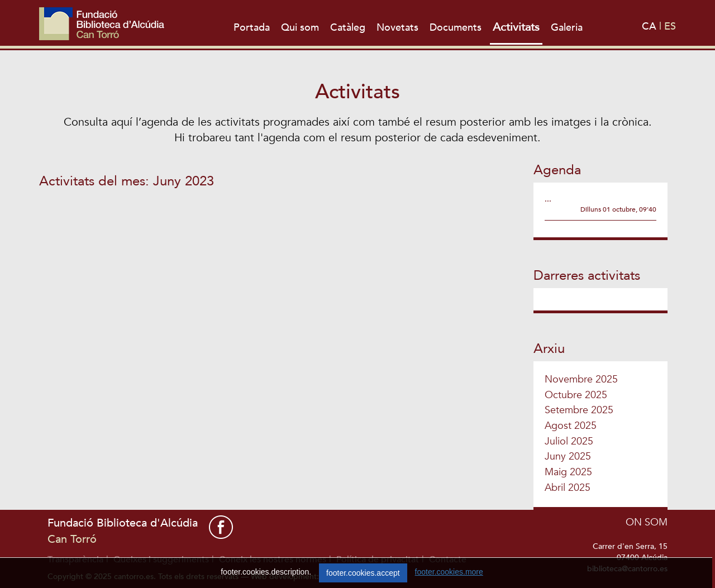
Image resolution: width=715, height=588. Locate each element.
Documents (456, 28)
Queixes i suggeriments (161, 560)
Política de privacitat (378, 560)
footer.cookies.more (449, 581)
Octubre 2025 (576, 395)
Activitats (516, 27)
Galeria (567, 28)
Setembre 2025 (579, 410)
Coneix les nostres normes (273, 560)
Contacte (448, 560)
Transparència (75, 560)
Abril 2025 (568, 488)
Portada (252, 28)
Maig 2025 (568, 472)
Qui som (300, 28)
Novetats (397, 28)
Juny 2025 (568, 456)
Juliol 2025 (569, 441)
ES (670, 27)
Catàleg (348, 28)
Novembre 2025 (581, 379)
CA (650, 27)
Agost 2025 (571, 426)
